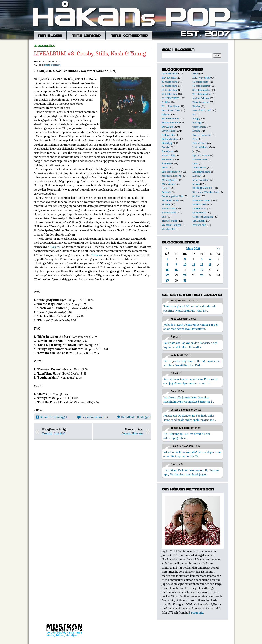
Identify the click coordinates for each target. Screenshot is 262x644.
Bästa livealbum (52, 65)
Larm (195, 163)
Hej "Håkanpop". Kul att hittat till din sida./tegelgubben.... (187, 436)
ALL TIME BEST (170, 98)
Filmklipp (167, 143)
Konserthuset (200, 159)
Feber (195, 139)
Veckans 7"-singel (171, 225)
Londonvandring (201, 172)
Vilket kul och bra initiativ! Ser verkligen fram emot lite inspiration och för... (192, 454)
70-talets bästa (170, 86)
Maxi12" (197, 176)
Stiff (164, 217)
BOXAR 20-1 (168, 127)
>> (219, 249)
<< (167, 249)
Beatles (196, 106)
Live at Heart (199, 168)
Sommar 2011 (200, 204)
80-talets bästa (170, 90)
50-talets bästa (170, 82)
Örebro (165, 188)
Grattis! (166, 147)
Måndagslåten (169, 180)
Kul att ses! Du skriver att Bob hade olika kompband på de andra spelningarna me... (190, 418)
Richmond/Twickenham (206, 192)
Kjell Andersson (201, 155)
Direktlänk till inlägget (133, 417)
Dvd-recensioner (201, 135)
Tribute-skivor (169, 221)
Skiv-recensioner (201, 200)
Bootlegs (197, 123)
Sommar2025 (169, 213)
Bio (194, 114)
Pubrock (166, 192)
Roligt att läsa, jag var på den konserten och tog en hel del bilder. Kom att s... (190, 345)
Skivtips (166, 204)
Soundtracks (199, 213)
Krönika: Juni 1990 (54, 433)
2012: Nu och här (202, 78)
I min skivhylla (200, 147)
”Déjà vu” (56, 247)
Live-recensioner (171, 172)
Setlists (196, 196)
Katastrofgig (168, 155)
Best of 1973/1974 (171, 110)
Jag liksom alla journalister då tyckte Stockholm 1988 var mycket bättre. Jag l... (189, 399)
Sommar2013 (169, 208)
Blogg (195, 118)
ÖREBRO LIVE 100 (202, 188)
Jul (194, 151)
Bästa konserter (201, 102)
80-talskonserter (201, 90)
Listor (165, 168)
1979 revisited (169, 78)
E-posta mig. (196, 613)
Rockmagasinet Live (172, 196)
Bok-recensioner (171, 123)
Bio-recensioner (170, 118)
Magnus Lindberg (171, 176)
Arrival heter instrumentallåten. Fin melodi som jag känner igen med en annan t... (190, 381)
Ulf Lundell (199, 221)
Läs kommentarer (91, 417)
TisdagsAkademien (203, 217)
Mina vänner (169, 184)
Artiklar (166, 102)
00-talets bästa (170, 73)
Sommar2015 (199, 208)
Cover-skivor (168, 131)
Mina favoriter (200, 180)
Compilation (199, 127)
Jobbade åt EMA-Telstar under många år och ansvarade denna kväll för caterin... (191, 327)
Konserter (167, 159)
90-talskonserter (201, 94)
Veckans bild (199, 225)
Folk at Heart (199, 143)
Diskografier (168, 135)
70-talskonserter (201, 86)
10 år (195, 73)
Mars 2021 (193, 249)
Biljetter (166, 114)
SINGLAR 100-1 (170, 200)
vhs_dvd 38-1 (168, 229)
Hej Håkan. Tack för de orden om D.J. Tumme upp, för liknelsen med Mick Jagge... (191, 472)
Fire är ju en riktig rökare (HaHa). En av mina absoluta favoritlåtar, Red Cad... (192, 363)
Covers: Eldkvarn (132, 433)
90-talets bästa (170, 94)
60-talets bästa (200, 82)
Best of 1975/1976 (202, 110)
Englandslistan (170, 139)
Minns (196, 184)
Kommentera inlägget (51, 417)
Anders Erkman (201, 98)
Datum (196, 131)
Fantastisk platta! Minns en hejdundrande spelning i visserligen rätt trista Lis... (190, 309)
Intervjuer (167, 151)
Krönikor (167, 163)
